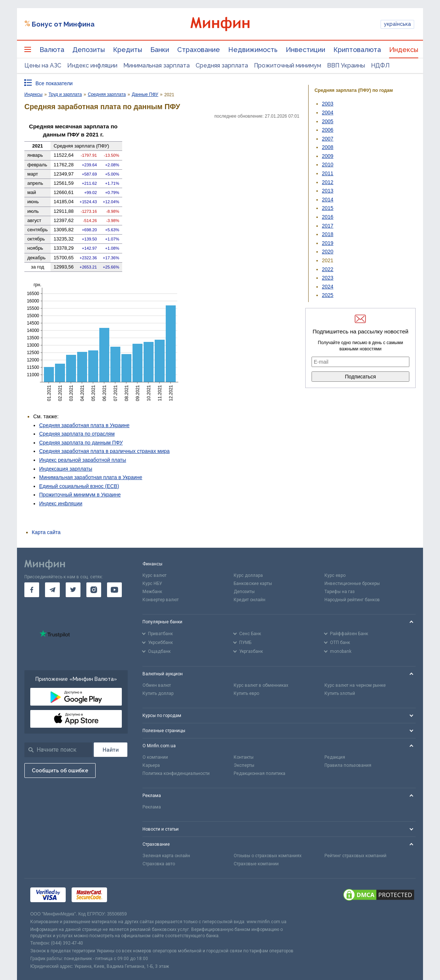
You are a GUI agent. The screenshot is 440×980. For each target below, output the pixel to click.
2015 (328, 208)
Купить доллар (158, 693)
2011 (328, 173)
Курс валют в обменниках (261, 685)
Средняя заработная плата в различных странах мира (104, 451)
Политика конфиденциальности (176, 773)
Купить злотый (340, 693)
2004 (328, 112)
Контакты (244, 757)
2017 (328, 226)
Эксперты (244, 765)
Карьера (151, 765)
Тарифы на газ (340, 592)
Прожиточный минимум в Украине (80, 495)
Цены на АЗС (43, 65)
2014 (328, 200)
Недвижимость (253, 50)
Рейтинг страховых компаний (355, 856)
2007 (328, 139)
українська (397, 24)
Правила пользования (348, 765)
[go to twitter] (73, 590)
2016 (328, 217)
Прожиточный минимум (288, 65)
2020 (328, 252)
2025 (328, 295)
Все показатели (54, 83)
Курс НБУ (152, 584)
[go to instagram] (94, 590)
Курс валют (154, 575)
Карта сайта (46, 532)
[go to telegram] (52, 590)
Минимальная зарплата (157, 65)
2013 (328, 191)
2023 (328, 278)
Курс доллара (248, 575)
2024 (328, 287)
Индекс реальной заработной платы (83, 460)
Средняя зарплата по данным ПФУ (81, 443)
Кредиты (128, 50)
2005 (328, 121)
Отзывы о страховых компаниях (268, 856)
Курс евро (335, 575)
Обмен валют (157, 685)
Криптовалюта (357, 50)
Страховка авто (159, 864)
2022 (328, 269)
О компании (155, 757)
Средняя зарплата (222, 65)
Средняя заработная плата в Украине (84, 425)
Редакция (335, 757)
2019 (328, 243)
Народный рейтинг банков (352, 600)
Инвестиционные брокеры (352, 584)
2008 (328, 147)
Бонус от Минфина (63, 24)
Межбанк (152, 592)
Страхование (199, 50)
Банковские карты (253, 584)
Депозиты (89, 50)
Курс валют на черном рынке (355, 685)
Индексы (404, 50)
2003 (328, 104)
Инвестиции (305, 50)
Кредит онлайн (250, 600)
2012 (328, 182)
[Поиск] (111, 750)
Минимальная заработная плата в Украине (91, 477)
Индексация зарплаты (66, 469)
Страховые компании (256, 864)
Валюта (52, 50)
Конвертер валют (161, 600)
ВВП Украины (346, 65)
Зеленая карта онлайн (166, 856)
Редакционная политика (259, 773)
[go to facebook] (32, 590)
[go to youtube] (114, 590)
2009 (328, 156)
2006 (328, 130)
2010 (328, 165)
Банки (160, 50)
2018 (328, 234)
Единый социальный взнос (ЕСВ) (79, 486)
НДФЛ (380, 65)
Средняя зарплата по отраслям (77, 434)
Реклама (152, 807)
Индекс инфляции (92, 65)
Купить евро (246, 693)
